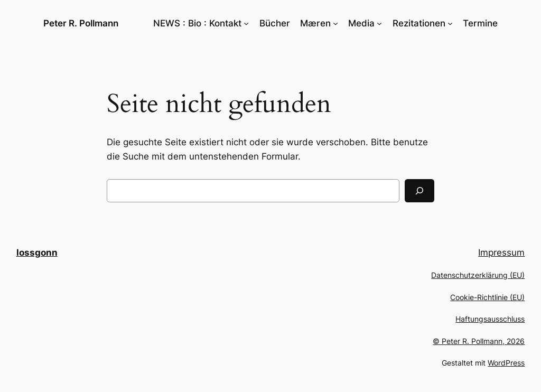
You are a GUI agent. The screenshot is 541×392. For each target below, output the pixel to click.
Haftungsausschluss (490, 319)
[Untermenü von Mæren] (335, 23)
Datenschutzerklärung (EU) (478, 275)
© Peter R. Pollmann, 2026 (479, 341)
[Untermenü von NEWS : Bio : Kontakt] (246, 23)
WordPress (506, 363)
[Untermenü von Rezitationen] (450, 23)
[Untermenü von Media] (379, 23)
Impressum (501, 253)
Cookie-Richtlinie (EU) (487, 297)
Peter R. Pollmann (81, 23)
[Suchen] (419, 191)
